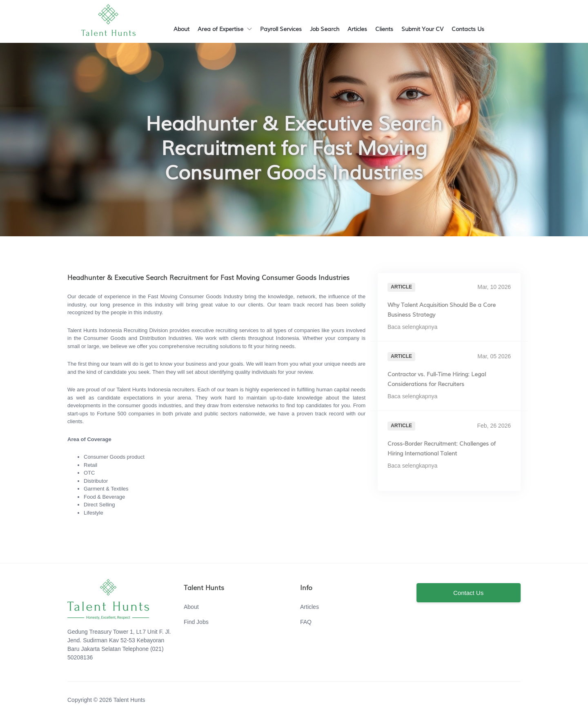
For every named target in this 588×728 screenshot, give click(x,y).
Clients (384, 29)
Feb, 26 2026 (494, 426)
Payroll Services (281, 29)
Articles (357, 29)
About (182, 29)
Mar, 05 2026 (494, 356)
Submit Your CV (422, 29)
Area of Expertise (225, 29)
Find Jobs (196, 622)
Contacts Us (468, 29)
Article (401, 287)
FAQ (306, 622)
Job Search (325, 29)
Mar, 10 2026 (494, 287)
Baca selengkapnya (416, 327)
